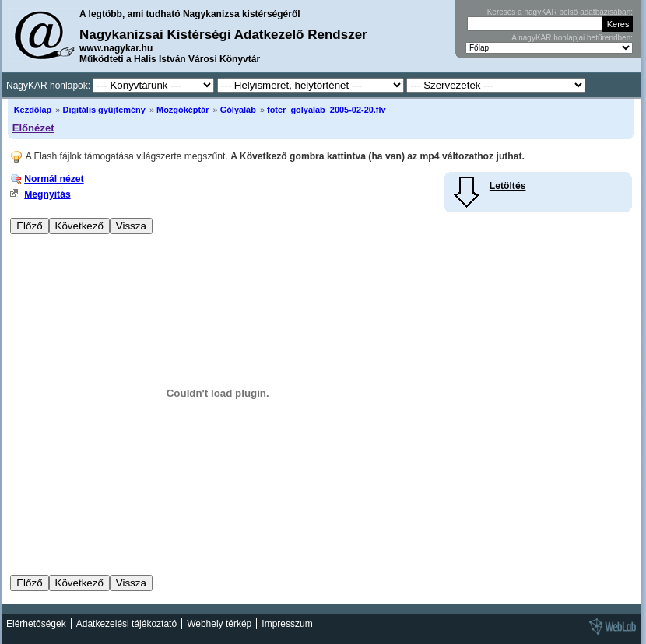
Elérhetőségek (36, 624)
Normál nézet (54, 179)
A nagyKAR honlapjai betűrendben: (572, 38)
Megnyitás (47, 194)
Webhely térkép (219, 624)
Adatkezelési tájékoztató (126, 624)
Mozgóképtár (183, 110)
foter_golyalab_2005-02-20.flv (327, 110)
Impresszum (287, 624)
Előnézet (33, 128)
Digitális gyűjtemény (104, 110)
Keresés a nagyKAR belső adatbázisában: (560, 12)
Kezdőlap (33, 110)
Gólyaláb (238, 110)
